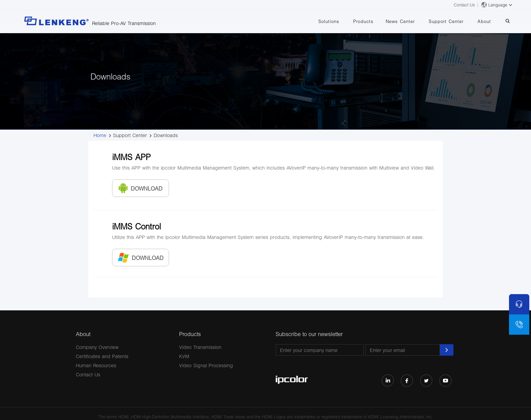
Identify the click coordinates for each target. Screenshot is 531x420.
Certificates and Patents (102, 356)
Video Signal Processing (206, 365)
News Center (400, 21)
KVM (184, 356)
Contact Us (464, 5)
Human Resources (96, 365)
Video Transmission (200, 347)
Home (100, 135)
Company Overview (97, 347)
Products (363, 21)
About (484, 21)
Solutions (329, 21)
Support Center (446, 21)
